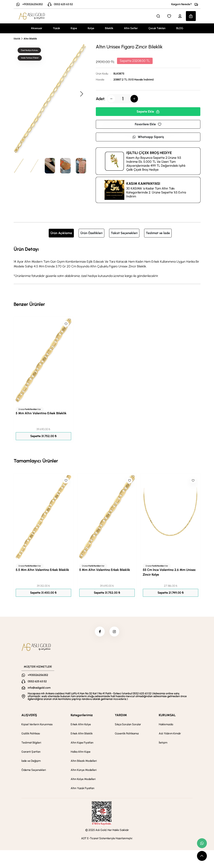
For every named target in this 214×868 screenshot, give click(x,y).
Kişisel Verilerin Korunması (37, 724)
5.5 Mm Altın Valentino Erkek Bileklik (42, 570)
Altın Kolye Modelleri (83, 779)
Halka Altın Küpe (81, 752)
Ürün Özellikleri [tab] (91, 233)
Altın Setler (131, 28)
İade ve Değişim (31, 761)
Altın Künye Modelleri (84, 770)
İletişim (163, 743)
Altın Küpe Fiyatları (82, 743)
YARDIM (121, 715)
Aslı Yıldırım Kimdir (170, 734)
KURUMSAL (167, 715)
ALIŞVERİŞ (29, 715)
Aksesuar (37, 28)
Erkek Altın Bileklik (82, 734)
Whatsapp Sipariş (148, 137)
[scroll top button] (202, 856)
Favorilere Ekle (148, 124)
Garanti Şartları (31, 752)
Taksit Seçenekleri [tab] (124, 233)
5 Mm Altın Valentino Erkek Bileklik (41, 413)
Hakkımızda (166, 724)
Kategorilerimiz (82, 715)
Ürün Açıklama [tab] (61, 233)
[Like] (66, 324)
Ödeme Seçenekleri (34, 770)
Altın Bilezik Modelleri (84, 761)
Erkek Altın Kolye (81, 724)
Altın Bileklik (30, 39)
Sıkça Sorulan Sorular (128, 724)
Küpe (74, 28)
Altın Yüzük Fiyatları (83, 788)
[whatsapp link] (202, 843)
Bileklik (109, 28)
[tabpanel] (107, 262)
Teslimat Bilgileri (31, 743)
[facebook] (100, 632)
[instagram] (114, 632)
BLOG (180, 28)
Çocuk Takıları (157, 28)
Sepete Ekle (148, 111)
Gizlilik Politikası (31, 734)
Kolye (91, 28)
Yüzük (56, 28)
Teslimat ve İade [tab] (158, 233)
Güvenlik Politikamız (127, 734)
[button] (81, 94)
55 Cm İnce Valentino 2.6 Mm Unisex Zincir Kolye (169, 572)
